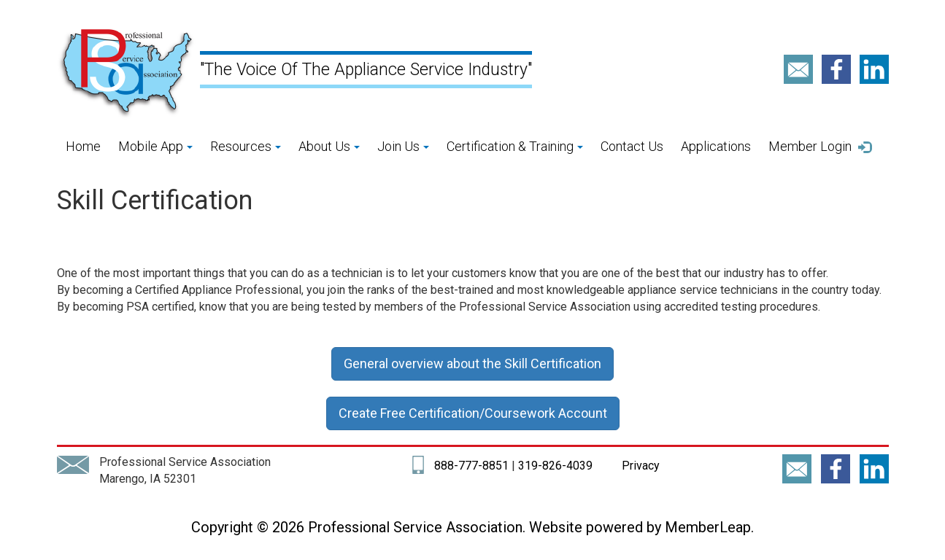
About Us (329, 146)
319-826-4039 (555, 466)
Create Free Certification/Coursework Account (473, 413)
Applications (716, 146)
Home (83, 146)
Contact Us (632, 146)
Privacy (639, 466)
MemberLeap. (709, 527)
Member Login (820, 147)
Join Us (403, 146)
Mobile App (155, 146)
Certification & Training (515, 146)
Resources (246, 146)
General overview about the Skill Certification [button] (472, 363)
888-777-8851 (471, 466)
